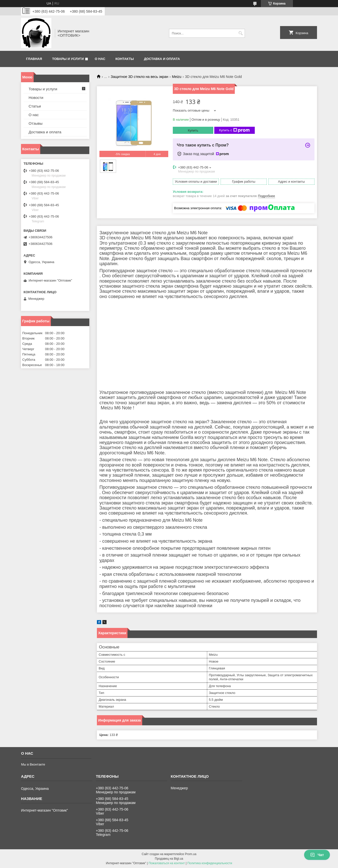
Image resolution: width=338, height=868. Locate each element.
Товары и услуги (68, 59)
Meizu (177, 77)
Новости (36, 98)
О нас (100, 59)
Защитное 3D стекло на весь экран (140, 77)
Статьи (35, 106)
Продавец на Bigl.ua (169, 859)
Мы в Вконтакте (33, 764)
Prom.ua (191, 854)
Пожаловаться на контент (167, 863)
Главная (34, 59)
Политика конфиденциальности (210, 863)
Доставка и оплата (162, 59)
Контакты (125, 59)
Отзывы (36, 123)
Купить (193, 130)
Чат (317, 855)
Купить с (234, 130)
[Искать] (240, 33)
